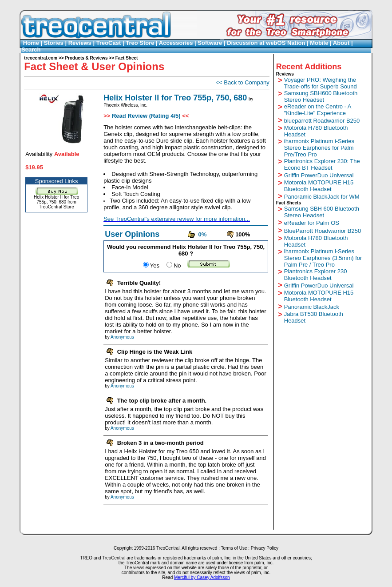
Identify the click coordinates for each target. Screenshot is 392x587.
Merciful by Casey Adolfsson (202, 577)
